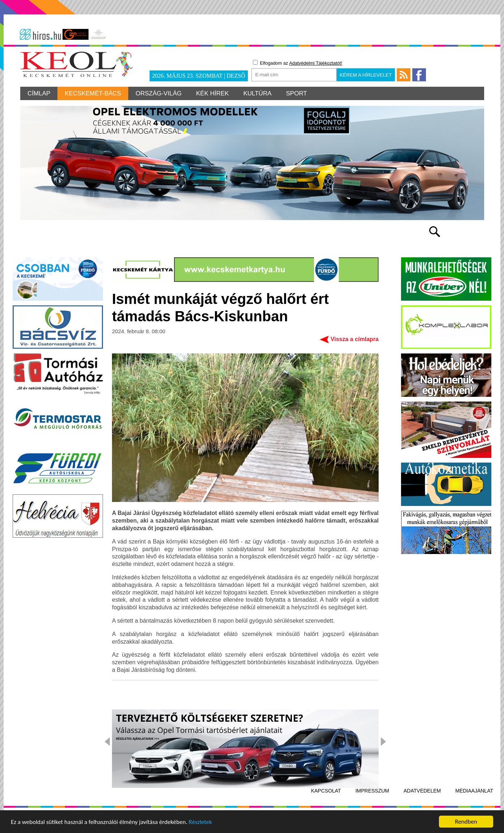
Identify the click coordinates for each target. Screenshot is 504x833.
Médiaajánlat (474, 791)
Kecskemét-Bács (93, 93)
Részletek (200, 822)
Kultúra (257, 93)
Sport (297, 93)
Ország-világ (159, 93)
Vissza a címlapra (355, 339)
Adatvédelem (422, 791)
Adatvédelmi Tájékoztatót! (316, 63)
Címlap (39, 93)
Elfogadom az (298, 63)
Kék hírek (213, 93)
